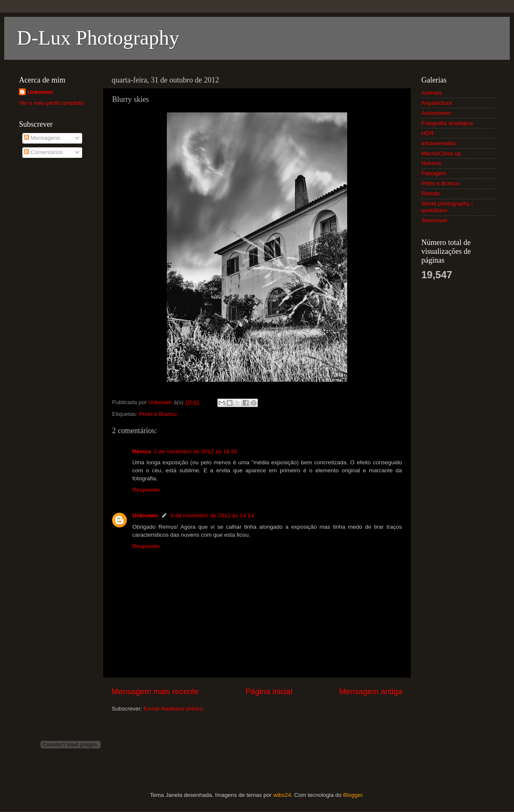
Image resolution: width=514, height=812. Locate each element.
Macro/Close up (441, 153)
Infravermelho (439, 143)
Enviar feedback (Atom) (173, 709)
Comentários (43, 152)
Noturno (431, 163)
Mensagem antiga (371, 691)
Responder (146, 490)
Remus (142, 451)
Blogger (353, 795)
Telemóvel (434, 220)
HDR (427, 133)
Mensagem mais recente (155, 691)
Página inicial (269, 691)
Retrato (431, 193)
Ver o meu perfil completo (51, 103)
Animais (431, 93)
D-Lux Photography (98, 38)
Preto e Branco (158, 414)
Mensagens (42, 138)
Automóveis (436, 113)
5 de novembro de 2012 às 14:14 (212, 515)
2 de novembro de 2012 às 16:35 (195, 451)
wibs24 (282, 795)
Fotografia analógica (447, 123)
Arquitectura (437, 103)
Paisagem (434, 173)
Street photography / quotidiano (447, 207)
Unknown (145, 515)
